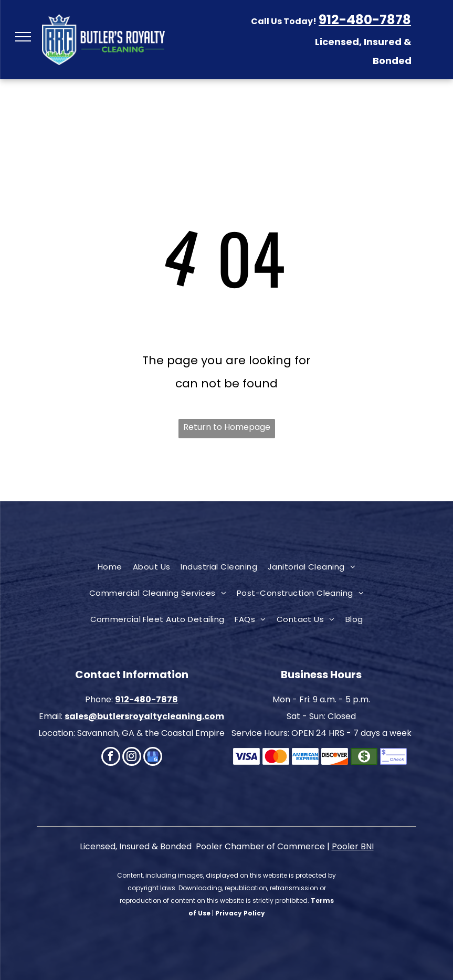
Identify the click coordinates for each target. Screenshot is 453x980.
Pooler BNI (353, 846)
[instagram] (132, 758)
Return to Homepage (227, 427)
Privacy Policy (240, 913)
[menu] (23, 37)
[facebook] (111, 758)
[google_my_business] (153, 758)
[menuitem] (110, 567)
